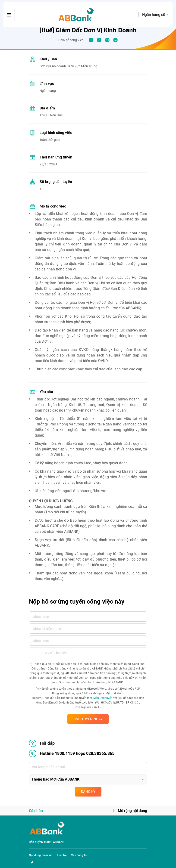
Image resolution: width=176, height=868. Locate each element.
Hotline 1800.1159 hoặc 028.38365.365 (72, 753)
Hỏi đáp (42, 743)
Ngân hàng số (154, 15)
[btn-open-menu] (9, 15)
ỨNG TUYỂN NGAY (88, 719)
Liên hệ (62, 855)
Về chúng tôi (79, 855)
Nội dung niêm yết (41, 855)
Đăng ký (88, 792)
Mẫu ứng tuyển (103, 698)
